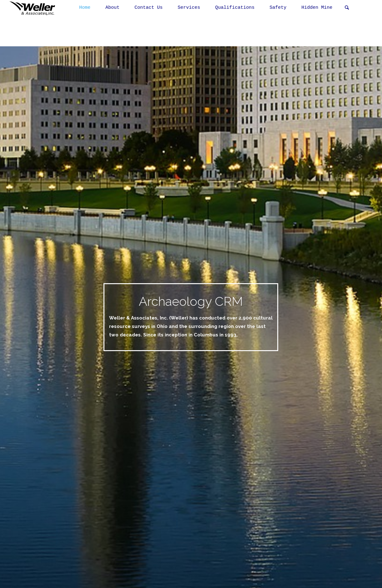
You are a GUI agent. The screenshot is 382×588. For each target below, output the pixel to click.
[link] (347, 8)
